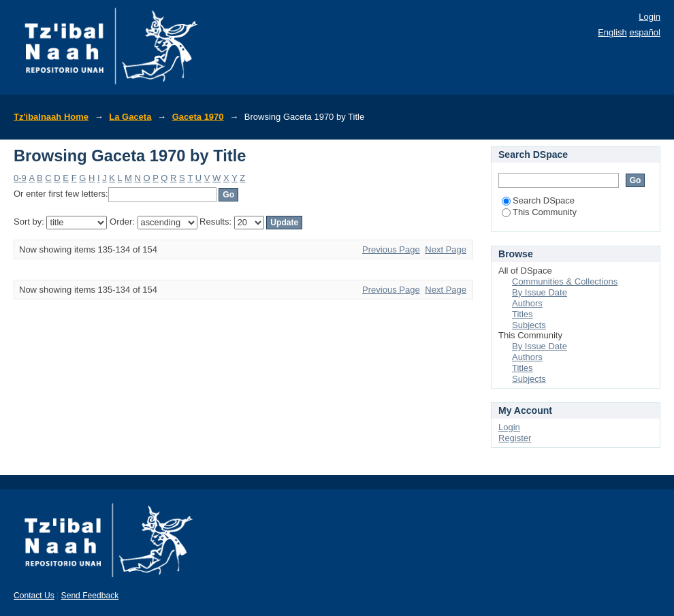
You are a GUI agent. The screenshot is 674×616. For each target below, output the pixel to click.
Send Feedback (90, 596)
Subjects (529, 325)
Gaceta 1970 (198, 117)
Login (649, 17)
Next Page (446, 249)
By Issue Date (540, 292)
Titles (523, 314)
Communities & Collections (565, 281)
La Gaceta (130, 117)
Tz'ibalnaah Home (51, 117)
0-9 (20, 178)
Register (515, 438)
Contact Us (34, 596)
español (645, 32)
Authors (527, 303)
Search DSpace (538, 200)
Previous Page (391, 249)
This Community (539, 212)
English (612, 32)
